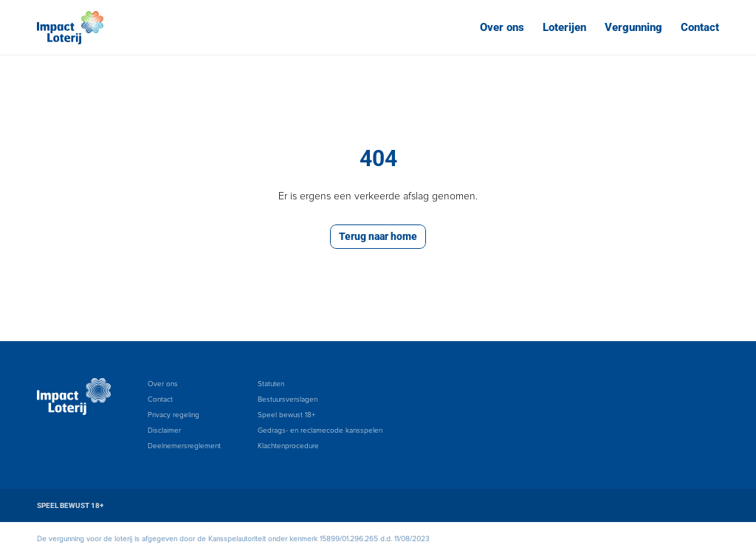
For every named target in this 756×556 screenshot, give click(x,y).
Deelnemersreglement (184, 446)
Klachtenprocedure (288, 446)
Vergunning (633, 27)
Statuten (271, 384)
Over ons (502, 27)
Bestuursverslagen (288, 399)
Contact (700, 27)
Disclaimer (164, 430)
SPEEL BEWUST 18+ (70, 505)
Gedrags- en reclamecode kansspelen (320, 430)
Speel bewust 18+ (286, 415)
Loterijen (564, 27)
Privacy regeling (173, 415)
